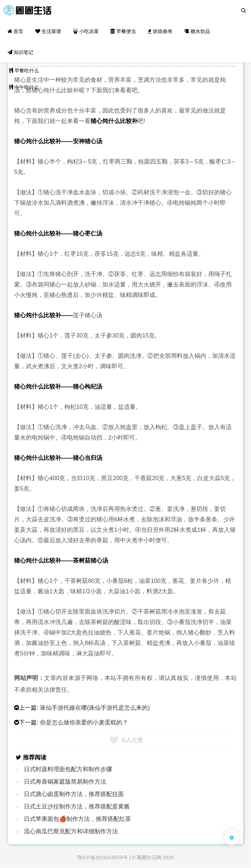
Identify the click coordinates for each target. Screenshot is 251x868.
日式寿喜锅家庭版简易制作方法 (65, 782)
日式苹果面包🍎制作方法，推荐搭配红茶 (77, 819)
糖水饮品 (197, 31)
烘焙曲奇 (160, 31)
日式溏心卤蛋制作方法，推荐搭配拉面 (74, 794)
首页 (15, 31)
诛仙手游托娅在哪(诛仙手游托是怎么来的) (95, 708)
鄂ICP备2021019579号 (102, 857)
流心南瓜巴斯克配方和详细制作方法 (71, 831)
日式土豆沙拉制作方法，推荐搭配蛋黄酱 (77, 807)
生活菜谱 (48, 31)
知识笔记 (20, 52)
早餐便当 (123, 31)
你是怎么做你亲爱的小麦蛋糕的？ (84, 722)
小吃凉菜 (86, 31)
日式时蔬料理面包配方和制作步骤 (68, 769)
